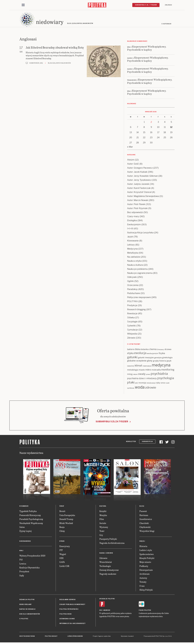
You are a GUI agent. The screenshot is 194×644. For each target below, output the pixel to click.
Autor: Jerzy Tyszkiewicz (139, 181)
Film (102, 520)
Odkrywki (132, 278)
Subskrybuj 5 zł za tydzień (112, 422)
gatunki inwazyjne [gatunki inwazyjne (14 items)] (146, 358)
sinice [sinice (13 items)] (163, 384)
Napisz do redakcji (27, 610)
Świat (62, 507)
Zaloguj (168, 5)
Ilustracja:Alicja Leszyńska (140, 233)
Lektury (131, 246)
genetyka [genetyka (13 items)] (158, 358)
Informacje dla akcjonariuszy (72, 624)
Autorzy (143, 579)
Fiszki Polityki (145, 611)
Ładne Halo (107, 637)
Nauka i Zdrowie (106, 554)
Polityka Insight (51, 637)
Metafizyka (133, 254)
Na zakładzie (134, 258)
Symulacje (132, 330)
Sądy (22, 576)
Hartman (144, 516)
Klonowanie (133, 241)
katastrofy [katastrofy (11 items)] (131, 367)
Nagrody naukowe (108, 575)
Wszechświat (106, 563)
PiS (21, 560)
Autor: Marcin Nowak (138, 201)
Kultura (103, 507)
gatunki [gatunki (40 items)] (132, 358)
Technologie (105, 567)
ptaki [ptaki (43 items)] (131, 383)
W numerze (24, 507)
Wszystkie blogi (147, 532)
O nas (142, 587)
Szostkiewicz (146, 520)
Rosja (62, 528)
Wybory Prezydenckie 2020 (32, 556)
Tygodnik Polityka (28, 512)
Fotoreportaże (146, 571)
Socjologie (132, 322)
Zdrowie (131, 339)
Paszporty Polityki (108, 540)
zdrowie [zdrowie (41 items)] (151, 388)
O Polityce (24, 620)
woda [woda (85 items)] (140, 388)
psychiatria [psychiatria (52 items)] (159, 374)
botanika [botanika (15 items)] (145, 350)
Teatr (102, 532)
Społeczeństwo (147, 555)
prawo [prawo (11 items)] (148, 375)
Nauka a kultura (135, 266)
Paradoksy (132, 290)
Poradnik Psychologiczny (31, 520)
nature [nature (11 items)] (135, 375)
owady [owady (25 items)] (142, 375)
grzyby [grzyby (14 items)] (156, 362)
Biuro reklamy (26, 605)
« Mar (130, 148)
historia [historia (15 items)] (163, 362)
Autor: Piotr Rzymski (137, 209)
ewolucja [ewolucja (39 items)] (140, 354)
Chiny (62, 532)
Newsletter (131, 442)
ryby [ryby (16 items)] (158, 384)
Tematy (143, 583)
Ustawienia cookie (67, 620)
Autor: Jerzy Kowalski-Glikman (142, 177)
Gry (101, 536)
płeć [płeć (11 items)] (136, 384)
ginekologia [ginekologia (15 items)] (167, 358)
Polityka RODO (66, 615)
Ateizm (131, 161)
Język (130, 237)
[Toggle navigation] (23, 5)
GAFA (62, 563)
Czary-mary (133, 217)
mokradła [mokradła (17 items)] (156, 371)
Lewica (23, 564)
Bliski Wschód (66, 524)
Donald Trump (66, 520)
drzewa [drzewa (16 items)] (168, 350)
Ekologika (132, 221)
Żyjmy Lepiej (26, 532)
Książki (103, 512)
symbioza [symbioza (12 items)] (131, 389)
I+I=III (130, 229)
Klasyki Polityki (147, 559)
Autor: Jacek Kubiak (137, 173)
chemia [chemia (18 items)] (153, 350)
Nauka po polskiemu (137, 270)
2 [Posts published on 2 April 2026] (151, 123)
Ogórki (130, 282)
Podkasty (144, 567)
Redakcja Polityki (27, 600)
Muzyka (103, 516)
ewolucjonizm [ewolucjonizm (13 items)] (153, 354)
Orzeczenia (133, 286)
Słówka (131, 318)
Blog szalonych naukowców (59, 64)
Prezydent (24, 572)
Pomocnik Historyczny (30, 516)
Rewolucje (132, 314)
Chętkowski (145, 528)
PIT (61, 551)
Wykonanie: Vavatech (127, 637)
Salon (22, 528)
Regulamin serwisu (67, 600)
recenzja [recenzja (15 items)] (142, 384)
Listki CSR (64, 567)
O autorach (166, 25)
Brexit (62, 512)
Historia (143, 547)
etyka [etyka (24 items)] (130, 354)
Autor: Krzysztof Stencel (139, 193)
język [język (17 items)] (169, 362)
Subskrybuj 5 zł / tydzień (146, 5)
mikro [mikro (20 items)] (148, 371)
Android (107, 611)
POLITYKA (132, 302)
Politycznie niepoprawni (139, 298)
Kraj (21, 551)
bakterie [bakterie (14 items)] (131, 350)
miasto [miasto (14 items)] (142, 371)
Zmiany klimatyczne (109, 571)
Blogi (142, 507)
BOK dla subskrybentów (30, 615)
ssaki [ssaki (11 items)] (168, 384)
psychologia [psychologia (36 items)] (166, 379)
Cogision (101, 637)
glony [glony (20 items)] (150, 362)
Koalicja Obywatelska (30, 568)
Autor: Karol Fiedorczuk (139, 189)
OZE (62, 559)
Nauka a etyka (134, 262)
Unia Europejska (67, 516)
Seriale (103, 524)
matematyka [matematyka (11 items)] (147, 367)
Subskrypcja (147, 442)
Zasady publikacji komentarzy (72, 605)
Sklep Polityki (146, 591)
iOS (101, 611)
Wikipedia (132, 335)
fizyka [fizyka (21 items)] (162, 354)
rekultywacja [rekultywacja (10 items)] (151, 384)
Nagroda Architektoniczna (112, 544)
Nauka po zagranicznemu (140, 274)
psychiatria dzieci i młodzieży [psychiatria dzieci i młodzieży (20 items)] (142, 379)
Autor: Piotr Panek (136, 205)
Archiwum (144, 575)
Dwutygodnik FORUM (27, 637)
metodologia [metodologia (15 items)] (133, 371)
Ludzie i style (146, 551)
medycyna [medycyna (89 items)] (161, 366)
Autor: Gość (133, 165)
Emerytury (65, 547)
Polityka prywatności (69, 610)
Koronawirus (25, 542)
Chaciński (144, 524)
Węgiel (63, 555)
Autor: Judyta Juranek (138, 185)
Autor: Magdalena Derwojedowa (143, 197)
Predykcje (132, 306)
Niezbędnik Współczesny (31, 524)
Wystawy (104, 528)
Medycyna (132, 250)
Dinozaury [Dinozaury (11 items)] (161, 350)
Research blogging (136, 310)
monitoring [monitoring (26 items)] (168, 370)
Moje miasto (145, 563)
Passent (143, 512)
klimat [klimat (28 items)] (138, 366)
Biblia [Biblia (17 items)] (138, 350)
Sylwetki (131, 326)
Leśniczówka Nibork (75, 637)
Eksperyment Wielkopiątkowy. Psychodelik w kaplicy (147, 49)
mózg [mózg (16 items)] (130, 375)
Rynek (62, 542)
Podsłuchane (134, 294)
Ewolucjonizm (134, 225)
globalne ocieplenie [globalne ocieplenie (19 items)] (137, 362)
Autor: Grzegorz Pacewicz (140, 169)
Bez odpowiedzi (135, 213)
